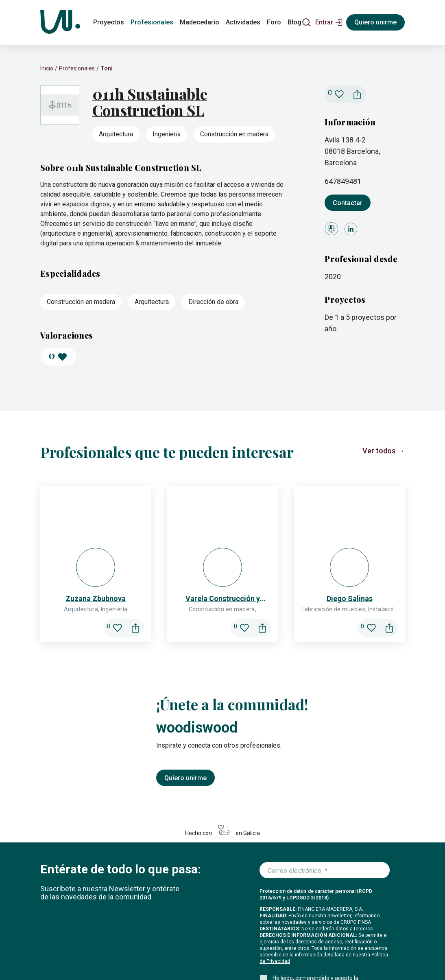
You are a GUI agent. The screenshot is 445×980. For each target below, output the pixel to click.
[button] (329, 22)
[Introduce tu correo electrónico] (325, 714)
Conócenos (263, 939)
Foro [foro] (274, 22)
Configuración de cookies (116, 957)
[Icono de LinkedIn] (377, 952)
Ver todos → (384, 451)
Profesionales (77, 68)
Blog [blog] (294, 22)
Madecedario (142, 939)
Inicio (47, 68)
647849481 (343, 181)
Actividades (184, 939)
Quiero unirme (185, 622)
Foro (214, 939)
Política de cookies (62, 957)
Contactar (348, 203)
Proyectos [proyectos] (109, 22)
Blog (234, 939)
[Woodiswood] (60, 22)
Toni (107, 68)
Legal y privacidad (169, 957)
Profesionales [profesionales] (152, 22)
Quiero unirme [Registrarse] (375, 22)
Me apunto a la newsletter (306, 856)
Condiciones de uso (217, 957)
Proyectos (55, 939)
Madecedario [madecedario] (200, 22)
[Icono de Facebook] (358, 952)
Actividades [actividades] (243, 22)
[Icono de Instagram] (338, 952)
